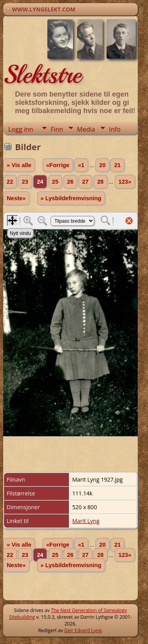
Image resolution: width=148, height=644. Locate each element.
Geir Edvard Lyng (83, 630)
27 (85, 182)
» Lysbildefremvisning (71, 198)
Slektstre (42, 74)
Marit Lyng (86, 521)
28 (100, 182)
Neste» (16, 198)
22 (10, 182)
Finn (57, 129)
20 (102, 165)
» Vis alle (19, 165)
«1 (81, 165)
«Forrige (58, 165)
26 (70, 182)
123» (125, 182)
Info (115, 129)
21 (117, 165)
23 (25, 182)
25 (55, 182)
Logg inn (21, 129)
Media (86, 129)
